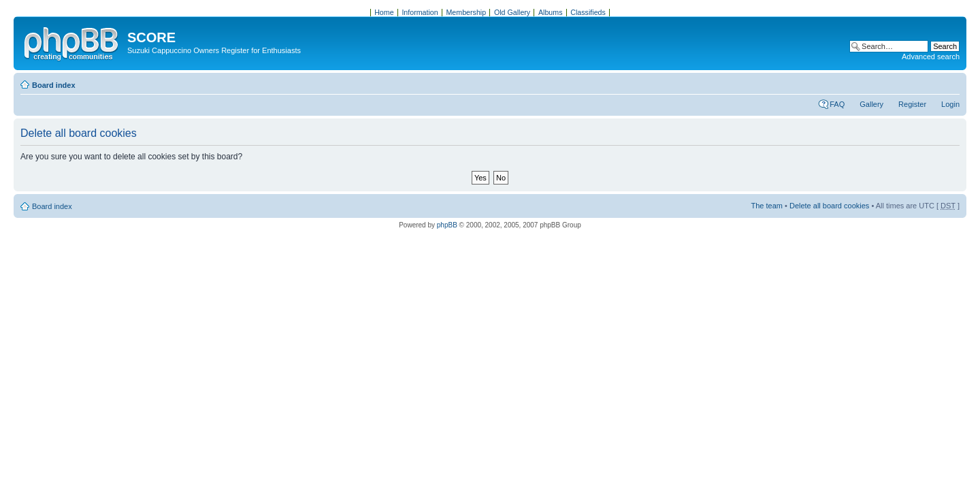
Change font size (950, 82)
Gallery (871, 104)
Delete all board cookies (829, 206)
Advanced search (931, 57)
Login (950, 104)
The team (767, 206)
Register (912, 104)
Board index (54, 85)
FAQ (837, 104)
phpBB (447, 225)
